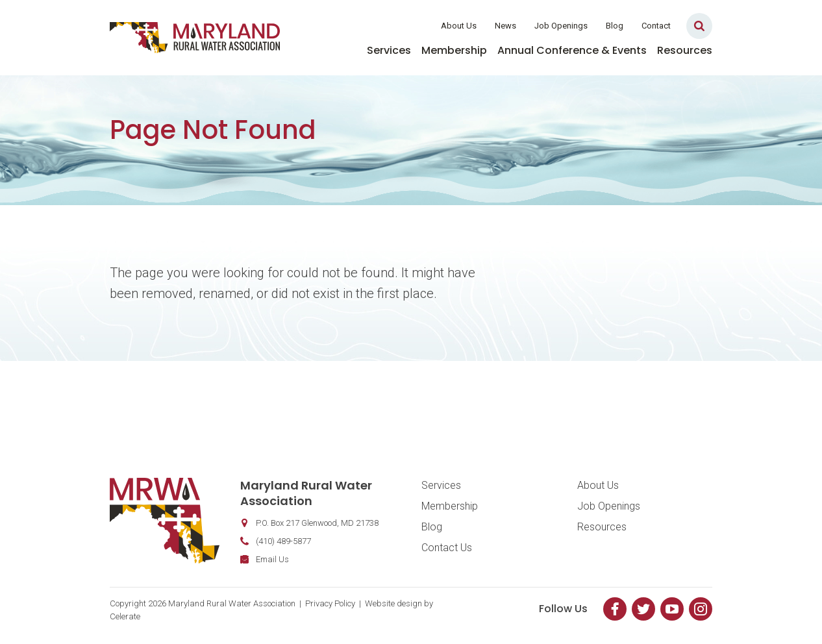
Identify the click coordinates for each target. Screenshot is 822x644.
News (505, 26)
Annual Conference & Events (572, 50)
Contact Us (447, 548)
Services (389, 50)
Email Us (272, 559)
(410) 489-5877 (283, 541)
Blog (615, 26)
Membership (454, 50)
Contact (656, 26)
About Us (459, 26)
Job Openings (561, 26)
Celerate (125, 616)
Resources (685, 50)
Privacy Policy (330, 603)
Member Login (390, 26)
